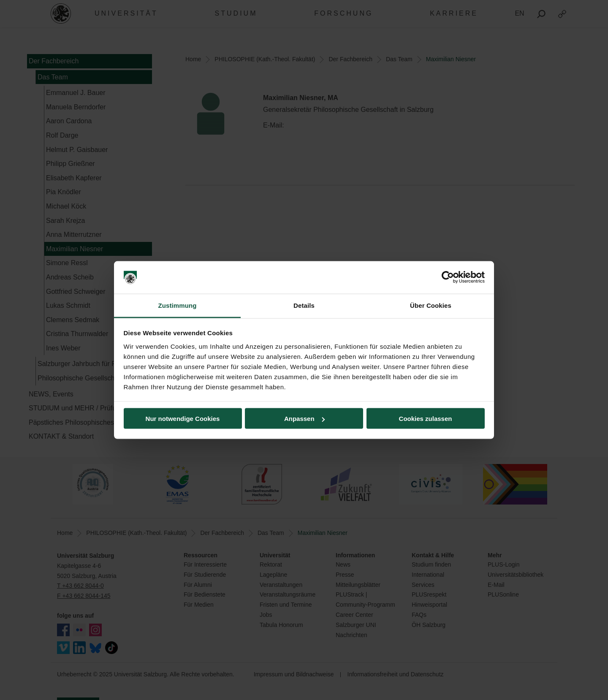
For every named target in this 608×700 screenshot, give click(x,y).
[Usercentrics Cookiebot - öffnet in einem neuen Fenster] (448, 277)
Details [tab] (304, 305)
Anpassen (304, 419)
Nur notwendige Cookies (183, 419)
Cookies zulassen (426, 419)
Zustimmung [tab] (178, 305)
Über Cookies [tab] (431, 305)
